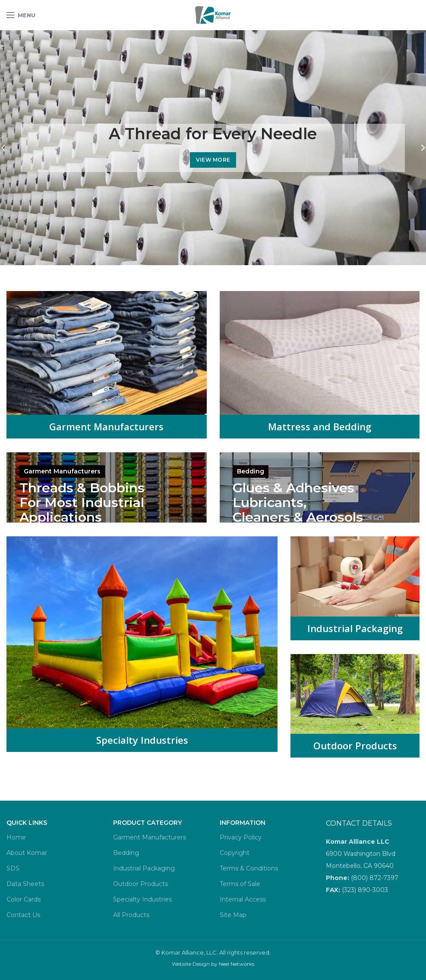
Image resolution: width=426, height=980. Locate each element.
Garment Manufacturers (106, 426)
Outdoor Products (355, 745)
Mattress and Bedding (320, 426)
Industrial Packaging (355, 628)
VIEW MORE (213, 160)
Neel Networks (237, 964)
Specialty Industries (142, 740)
